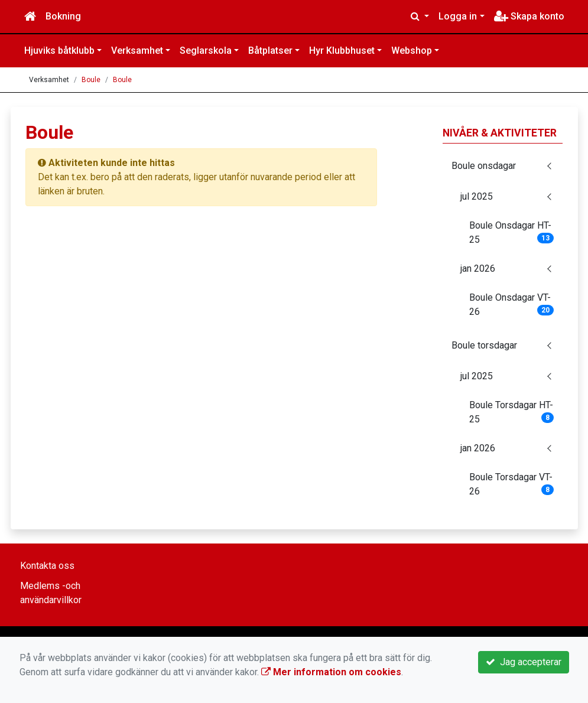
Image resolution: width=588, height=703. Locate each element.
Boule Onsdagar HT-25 (512, 232)
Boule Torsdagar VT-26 (512, 484)
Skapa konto (529, 16)
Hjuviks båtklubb (59, 51)
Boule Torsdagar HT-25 (512, 412)
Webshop (412, 51)
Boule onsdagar (484, 166)
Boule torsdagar (484, 345)
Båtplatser (270, 51)
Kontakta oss (47, 566)
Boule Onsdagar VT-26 (512, 305)
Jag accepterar (524, 662)
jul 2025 (477, 196)
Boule (91, 80)
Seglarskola (206, 51)
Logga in (458, 16)
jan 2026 (478, 268)
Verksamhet (137, 51)
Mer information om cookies (331, 672)
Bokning (63, 16)
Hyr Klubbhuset (342, 51)
